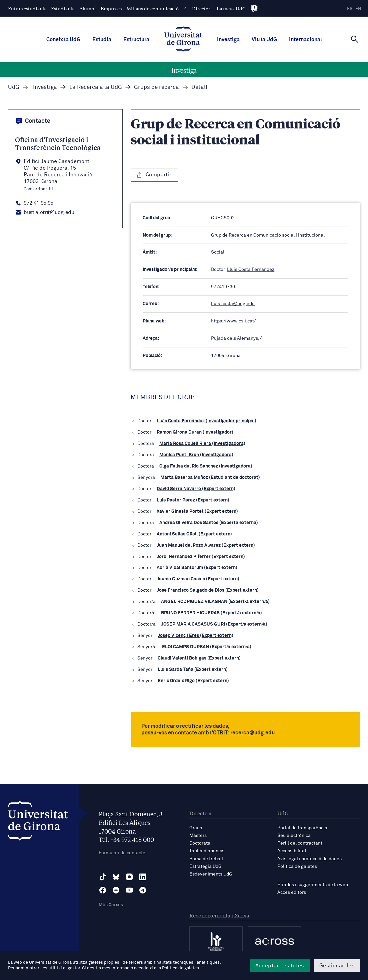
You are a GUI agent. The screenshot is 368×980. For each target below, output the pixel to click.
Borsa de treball (206, 859)
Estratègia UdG (205, 867)
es (350, 9)
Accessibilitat (292, 851)
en (358, 9)
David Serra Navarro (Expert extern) (196, 489)
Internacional (305, 40)
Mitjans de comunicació (153, 8)
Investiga (228, 40)
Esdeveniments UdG (211, 874)
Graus (196, 828)
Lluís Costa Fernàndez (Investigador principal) (206, 421)
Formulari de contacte (122, 853)
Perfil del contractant (300, 843)
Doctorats (200, 843)
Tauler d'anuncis (207, 851)
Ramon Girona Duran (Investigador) (195, 432)
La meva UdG (231, 8)
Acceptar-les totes (280, 966)
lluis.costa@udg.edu (233, 304)
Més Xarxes (111, 905)
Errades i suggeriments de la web (313, 885)
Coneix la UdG (63, 40)
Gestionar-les (337, 966)
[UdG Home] (183, 40)
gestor (74, 968)
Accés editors (292, 892)
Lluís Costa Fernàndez (251, 270)
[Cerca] (355, 39)
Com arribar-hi (38, 189)
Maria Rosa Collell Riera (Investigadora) (202, 444)
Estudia (102, 40)
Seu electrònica (294, 836)
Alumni (88, 8)
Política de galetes (297, 867)
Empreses (111, 8)
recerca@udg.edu (252, 733)
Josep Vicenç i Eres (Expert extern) (195, 636)
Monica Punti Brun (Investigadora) (196, 455)
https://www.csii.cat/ (233, 321)
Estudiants (63, 8)
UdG (14, 87)
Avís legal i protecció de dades (309, 859)
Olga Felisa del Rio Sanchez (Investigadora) (206, 466)
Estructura (136, 40)
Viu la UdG (264, 40)
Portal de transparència (302, 828)
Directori (202, 8)
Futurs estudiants (27, 8)
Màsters (198, 836)
